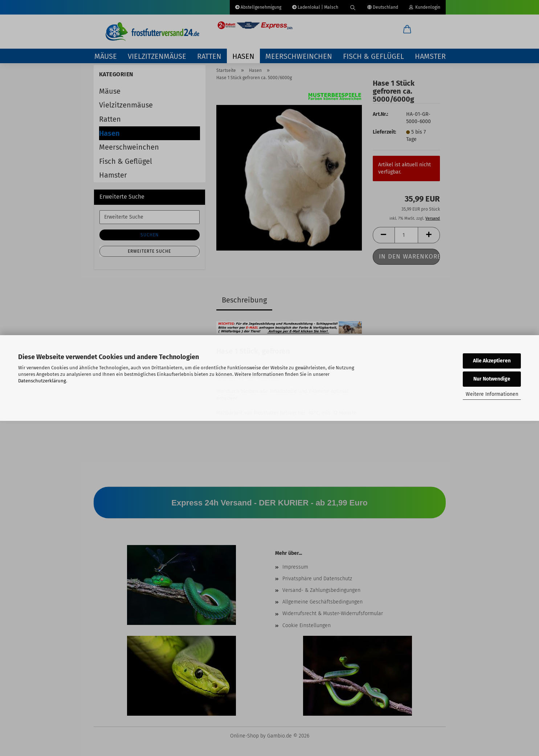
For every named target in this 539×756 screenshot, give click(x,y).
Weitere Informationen (492, 394)
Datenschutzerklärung (42, 381)
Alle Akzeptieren (492, 361)
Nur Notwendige (492, 379)
